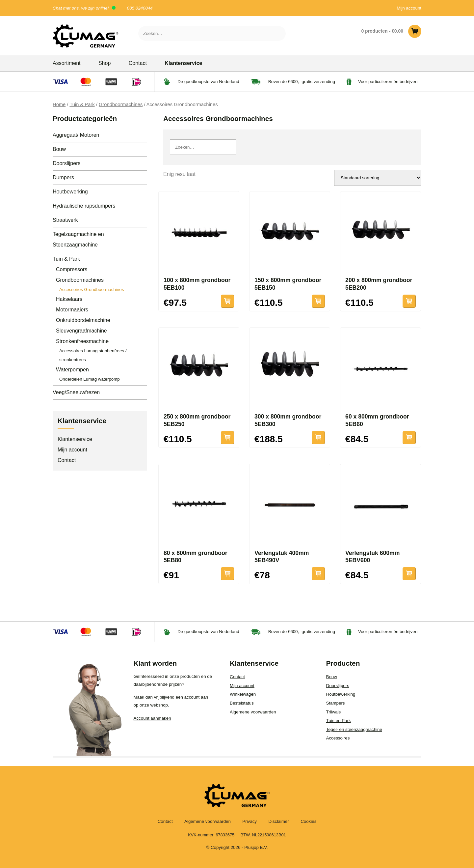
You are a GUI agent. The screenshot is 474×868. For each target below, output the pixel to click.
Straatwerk (65, 220)
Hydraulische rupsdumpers (84, 206)
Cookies (308, 821)
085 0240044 (140, 8)
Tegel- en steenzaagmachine (354, 729)
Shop (105, 63)
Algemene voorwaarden (253, 712)
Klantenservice (183, 63)
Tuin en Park (339, 721)
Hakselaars (69, 299)
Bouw (59, 149)
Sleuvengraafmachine (81, 331)
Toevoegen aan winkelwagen (227, 301)
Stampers (336, 703)
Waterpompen (72, 370)
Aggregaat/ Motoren (76, 135)
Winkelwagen (243, 694)
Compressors (72, 269)
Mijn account (409, 8)
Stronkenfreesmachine (82, 341)
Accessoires (338, 738)
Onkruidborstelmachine (83, 320)
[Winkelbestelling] (378, 178)
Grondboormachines (121, 104)
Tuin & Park (82, 104)
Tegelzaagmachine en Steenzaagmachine (78, 239)
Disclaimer (278, 821)
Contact (138, 63)
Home (59, 104)
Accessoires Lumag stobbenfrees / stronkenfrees (93, 355)
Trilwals (334, 712)
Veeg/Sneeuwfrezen (76, 392)
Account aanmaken (152, 718)
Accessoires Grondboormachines (92, 289)
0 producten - (391, 31)
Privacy (250, 821)
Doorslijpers (66, 163)
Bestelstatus (242, 703)
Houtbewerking (70, 192)
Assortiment (66, 63)
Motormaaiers (72, 310)
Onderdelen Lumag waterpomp (90, 379)
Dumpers (63, 177)
